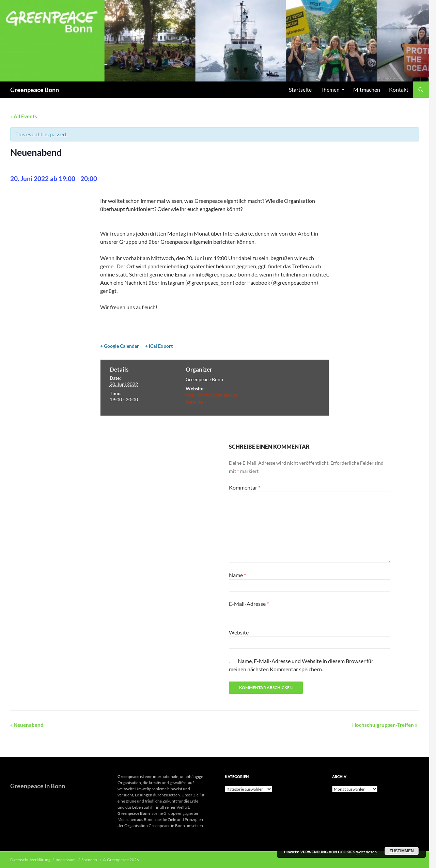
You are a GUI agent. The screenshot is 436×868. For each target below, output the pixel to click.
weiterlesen (367, 852)
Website (239, 632)
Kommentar (245, 487)
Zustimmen (401, 851)
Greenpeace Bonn (35, 90)
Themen (330, 89)
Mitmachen (367, 89)
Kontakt (399, 89)
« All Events (24, 116)
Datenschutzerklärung (30, 860)
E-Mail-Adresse (249, 604)
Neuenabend (27, 725)
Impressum (66, 860)
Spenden (90, 860)
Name (237, 575)
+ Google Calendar (120, 346)
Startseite (300, 89)
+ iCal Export (159, 346)
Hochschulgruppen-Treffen (385, 725)
